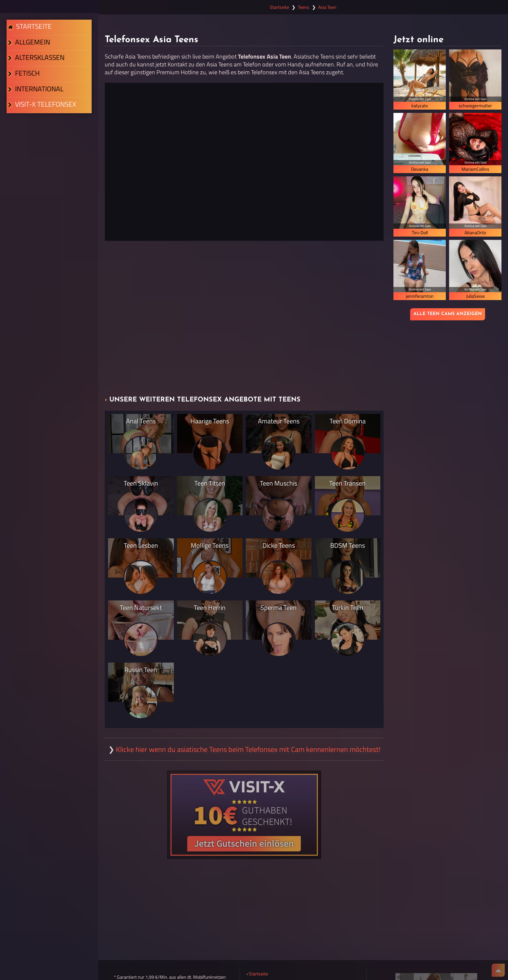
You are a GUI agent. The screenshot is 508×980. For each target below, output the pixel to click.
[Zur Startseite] (49, 7)
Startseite (32, 33)
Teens (304, 7)
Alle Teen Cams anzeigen (448, 314)
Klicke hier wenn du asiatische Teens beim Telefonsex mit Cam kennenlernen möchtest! (248, 749)
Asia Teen (327, 7)
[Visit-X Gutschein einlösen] (244, 815)
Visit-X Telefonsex (40, 173)
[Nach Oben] (498, 970)
